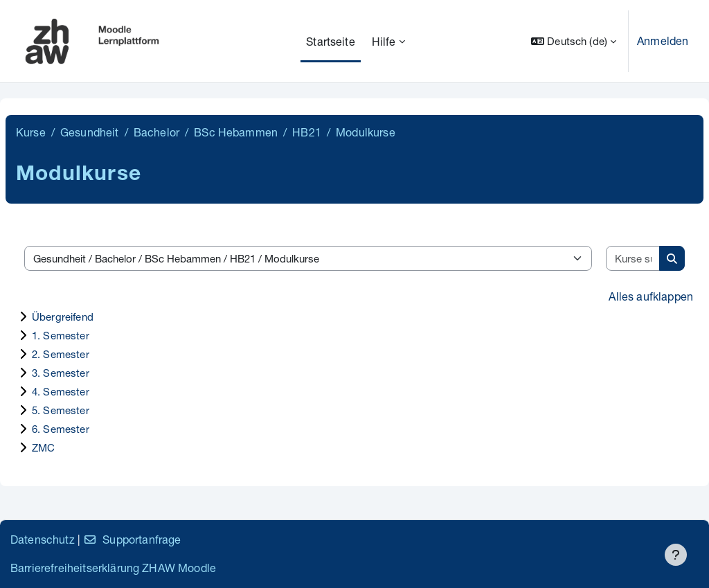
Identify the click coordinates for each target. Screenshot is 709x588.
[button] (574, 41)
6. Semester (61, 429)
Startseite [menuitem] (331, 41)
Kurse (31, 132)
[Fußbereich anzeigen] (676, 555)
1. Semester (61, 335)
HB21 (307, 132)
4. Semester (61, 391)
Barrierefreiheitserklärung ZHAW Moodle (113, 568)
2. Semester (61, 354)
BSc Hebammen (236, 132)
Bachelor (156, 132)
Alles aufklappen (651, 296)
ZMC (43, 447)
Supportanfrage (132, 539)
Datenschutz (43, 539)
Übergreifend (63, 317)
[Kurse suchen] (633, 259)
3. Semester (61, 373)
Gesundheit (90, 132)
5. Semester (61, 410)
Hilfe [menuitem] (384, 41)
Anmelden (663, 41)
